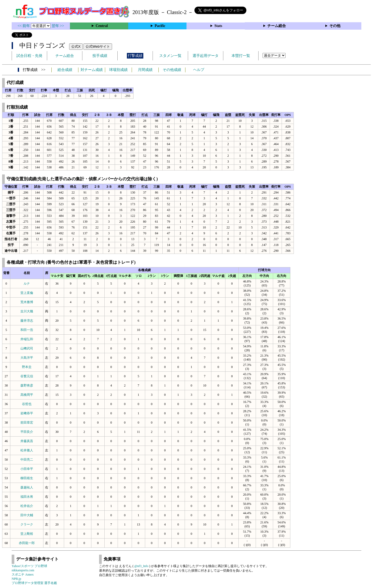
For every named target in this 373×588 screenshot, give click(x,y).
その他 (335, 26)
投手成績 (100, 56)
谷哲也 (27, 404)
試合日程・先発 (29, 56)
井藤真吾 (27, 441)
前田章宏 (27, 423)
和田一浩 (27, 330)
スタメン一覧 (170, 56)
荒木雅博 (27, 302)
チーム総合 (277, 26)
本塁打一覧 (241, 56)
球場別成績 (118, 70)
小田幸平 (27, 469)
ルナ (27, 284)
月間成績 (145, 70)
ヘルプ (199, 70)
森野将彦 (27, 385)
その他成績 (172, 70)
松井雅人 (27, 450)
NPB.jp (16, 579)
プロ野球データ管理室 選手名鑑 (34, 583)
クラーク (27, 524)
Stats (218, 26)
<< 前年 (24, 26)
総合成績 (65, 70)
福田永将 (27, 497)
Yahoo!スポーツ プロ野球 (29, 566)
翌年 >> (58, 26)
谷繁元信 (27, 376)
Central (102, 26)
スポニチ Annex (23, 574)
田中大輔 (27, 515)
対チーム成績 (92, 70)
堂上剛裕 (27, 534)
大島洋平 (27, 358)
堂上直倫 (27, 293)
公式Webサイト (98, 46)
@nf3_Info (141, 566)
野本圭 (27, 367)
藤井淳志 (27, 321)
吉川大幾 (27, 311)
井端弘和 (27, 339)
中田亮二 (27, 460)
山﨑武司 (27, 348)
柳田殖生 (27, 478)
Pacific (160, 26)
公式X (76, 46)
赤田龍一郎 (27, 543)
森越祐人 (27, 487)
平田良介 (27, 432)
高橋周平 (27, 395)
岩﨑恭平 (27, 413)
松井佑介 (27, 506)
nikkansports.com (23, 570)
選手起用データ (206, 56)
